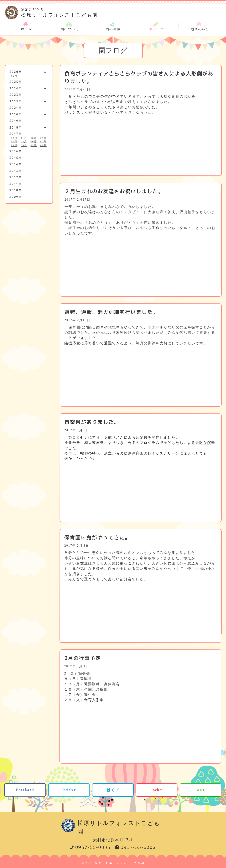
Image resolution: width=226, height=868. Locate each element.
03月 (24, 145)
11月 (24, 138)
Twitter (69, 790)
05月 (43, 142)
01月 (43, 145)
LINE (201, 790)
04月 (14, 145)
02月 (14, 76)
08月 (14, 142)
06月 (34, 142)
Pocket (157, 790)
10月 (34, 138)
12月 (14, 138)
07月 (24, 142)
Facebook (25, 790)
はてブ (113, 790)
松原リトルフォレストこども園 (121, 12)
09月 (43, 138)
